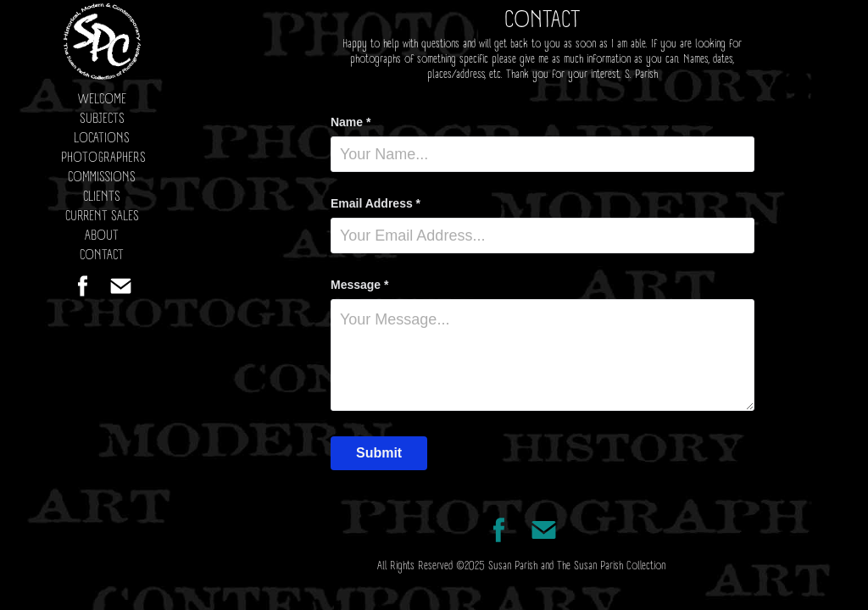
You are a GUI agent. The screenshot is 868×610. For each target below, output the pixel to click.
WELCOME (102, 100)
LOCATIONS (102, 139)
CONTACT (102, 255)
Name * (351, 122)
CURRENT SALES (102, 216)
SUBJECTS (102, 119)
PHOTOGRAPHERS (103, 158)
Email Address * (376, 203)
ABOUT (102, 236)
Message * (359, 285)
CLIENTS (102, 197)
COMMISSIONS (102, 177)
